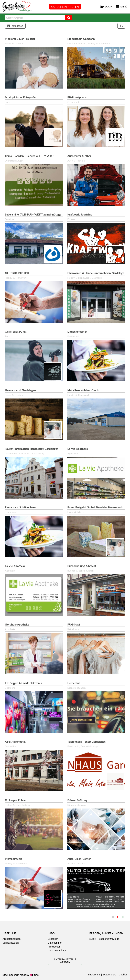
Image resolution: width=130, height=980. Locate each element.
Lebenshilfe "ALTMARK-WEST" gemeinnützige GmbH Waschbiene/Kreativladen (53, 214)
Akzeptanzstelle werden (65, 961)
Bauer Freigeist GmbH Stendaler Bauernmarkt (96, 507)
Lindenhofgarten (77, 332)
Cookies (123, 975)
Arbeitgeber (54, 947)
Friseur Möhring (77, 800)
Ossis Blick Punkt (16, 332)
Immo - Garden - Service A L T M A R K (30, 156)
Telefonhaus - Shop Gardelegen (86, 742)
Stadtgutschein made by (20, 975)
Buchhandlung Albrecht (82, 566)
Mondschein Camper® (81, 39)
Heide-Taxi (74, 683)
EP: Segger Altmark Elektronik (23, 683)
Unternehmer (55, 943)
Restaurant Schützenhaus (20, 507)
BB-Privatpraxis (77, 97)
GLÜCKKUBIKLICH (17, 273)
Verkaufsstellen (11, 943)
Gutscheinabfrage (57, 951)
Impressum (94, 975)
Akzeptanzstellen (12, 939)
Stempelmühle (13, 859)
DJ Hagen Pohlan (16, 800)
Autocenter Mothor (79, 156)
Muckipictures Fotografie (20, 97)
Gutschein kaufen (65, 7)
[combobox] (35, 18)
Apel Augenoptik (15, 742)
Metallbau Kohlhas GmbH (83, 390)
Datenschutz (109, 975)
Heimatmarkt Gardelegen (20, 390)
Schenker (53, 939)
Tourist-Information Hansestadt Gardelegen (32, 449)
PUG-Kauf (74, 624)
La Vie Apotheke (78, 449)
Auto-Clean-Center (79, 859)
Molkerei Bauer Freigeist (20, 39)
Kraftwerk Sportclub (80, 214)
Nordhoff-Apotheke (17, 624)
